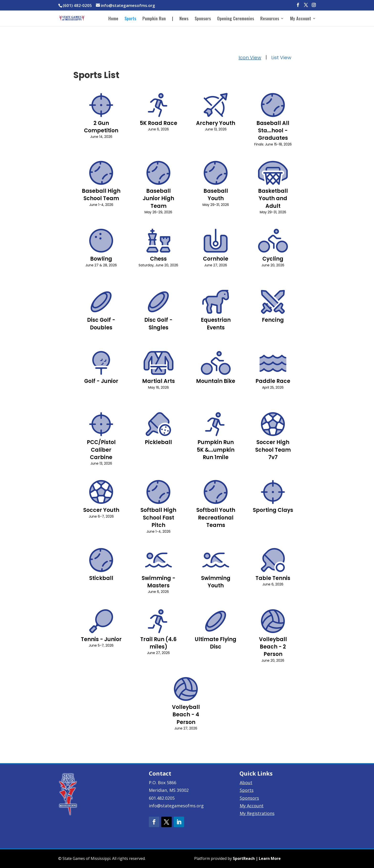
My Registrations (257, 813)
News (184, 19)
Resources (270, 19)
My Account (301, 19)
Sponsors (203, 19)
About (246, 782)
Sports (130, 19)
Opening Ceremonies (236, 19)
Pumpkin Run (154, 19)
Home (113, 19)
